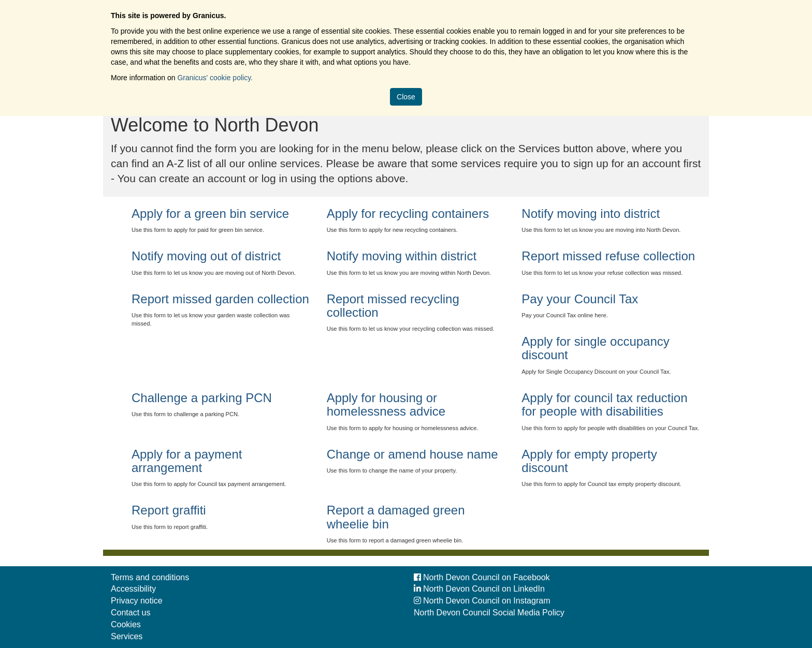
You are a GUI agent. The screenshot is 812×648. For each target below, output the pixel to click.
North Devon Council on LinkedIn (479, 589)
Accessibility (133, 589)
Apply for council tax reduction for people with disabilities (604, 404)
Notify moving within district (402, 256)
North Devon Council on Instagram (482, 601)
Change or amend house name (412, 454)
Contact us (130, 613)
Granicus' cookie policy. (215, 78)
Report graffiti (169, 510)
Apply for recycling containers (408, 213)
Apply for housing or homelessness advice (386, 404)
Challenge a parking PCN (202, 398)
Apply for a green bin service (210, 213)
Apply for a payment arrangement (187, 461)
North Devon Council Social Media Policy (489, 613)
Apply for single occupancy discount (596, 348)
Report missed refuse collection (608, 256)
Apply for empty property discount (589, 461)
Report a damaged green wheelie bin (396, 517)
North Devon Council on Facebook (482, 577)
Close (406, 97)
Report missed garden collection (220, 299)
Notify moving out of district (206, 256)
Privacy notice (137, 601)
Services (127, 636)
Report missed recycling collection (393, 306)
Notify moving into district (591, 213)
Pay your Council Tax (580, 299)
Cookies (126, 624)
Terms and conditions (150, 577)
